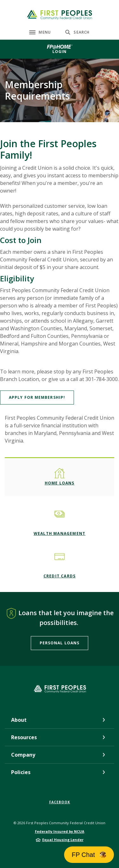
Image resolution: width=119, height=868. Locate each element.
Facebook (60, 802)
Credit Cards (60, 576)
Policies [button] (21, 772)
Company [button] (23, 755)
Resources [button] (24, 737)
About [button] (19, 720)
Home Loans (60, 483)
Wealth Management (60, 533)
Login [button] (60, 52)
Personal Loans (60, 643)
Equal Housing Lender (63, 840)
